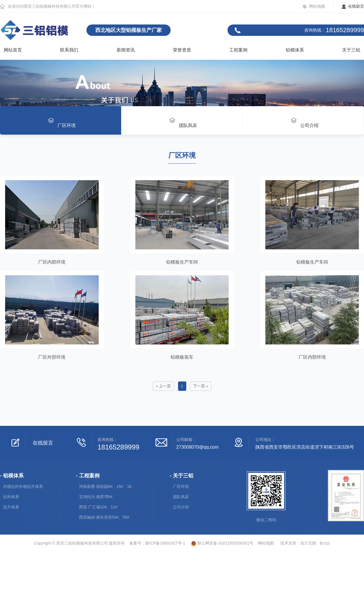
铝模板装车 (182, 357)
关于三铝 (351, 50)
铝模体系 (295, 50)
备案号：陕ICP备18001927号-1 (157, 543)
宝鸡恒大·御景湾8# (96, 497)
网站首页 (13, 50)
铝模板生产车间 (182, 262)
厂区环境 (181, 486)
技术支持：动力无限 (298, 543)
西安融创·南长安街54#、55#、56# (109, 517)
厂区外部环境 (52, 357)
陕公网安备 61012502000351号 (220, 543)
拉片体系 (11, 507)
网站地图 (317, 6)
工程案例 (238, 50)
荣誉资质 (182, 50)
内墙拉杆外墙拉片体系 (23, 486)
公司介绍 (181, 507)
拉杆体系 (11, 497)
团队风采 (181, 497)
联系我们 (69, 50)
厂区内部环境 (52, 262)
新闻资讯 (126, 50)
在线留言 (356, 6)
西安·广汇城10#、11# (98, 507)
